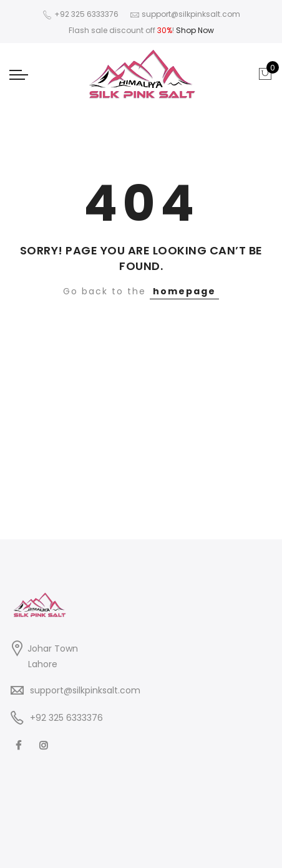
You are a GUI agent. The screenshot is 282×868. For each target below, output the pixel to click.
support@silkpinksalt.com (85, 690)
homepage (184, 291)
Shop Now (195, 30)
